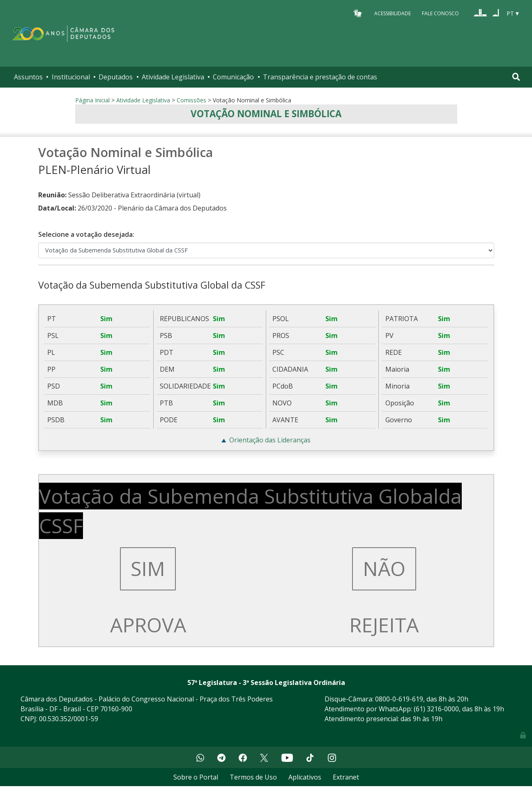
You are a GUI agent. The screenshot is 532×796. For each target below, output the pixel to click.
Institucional (71, 77)
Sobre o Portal (196, 777)
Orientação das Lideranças (270, 440)
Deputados (116, 77)
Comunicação (233, 77)
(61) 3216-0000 (436, 709)
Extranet (346, 777)
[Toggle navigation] (516, 77)
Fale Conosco (440, 13)
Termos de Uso (253, 777)
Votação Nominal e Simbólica (266, 114)
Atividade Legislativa (173, 77)
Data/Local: (57, 208)
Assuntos (28, 77)
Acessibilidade (393, 13)
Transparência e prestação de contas (320, 77)
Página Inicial (92, 100)
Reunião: (52, 195)
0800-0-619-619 (399, 699)
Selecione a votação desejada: (86, 234)
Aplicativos (305, 777)
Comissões (191, 100)
